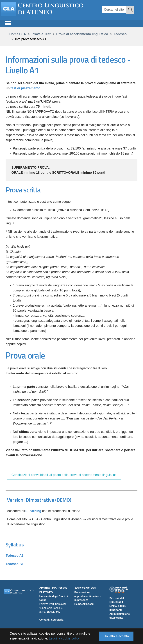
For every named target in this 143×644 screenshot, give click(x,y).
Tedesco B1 (15, 564)
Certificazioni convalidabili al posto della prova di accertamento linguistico (64, 475)
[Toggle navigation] (8, 23)
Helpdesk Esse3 (84, 604)
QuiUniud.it (116, 602)
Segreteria (57, 620)
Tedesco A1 (14, 556)
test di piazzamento (25, 88)
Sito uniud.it (117, 598)
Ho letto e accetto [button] (116, 636)
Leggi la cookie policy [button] (64, 638)
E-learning (33, 511)
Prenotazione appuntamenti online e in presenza (88, 596)
